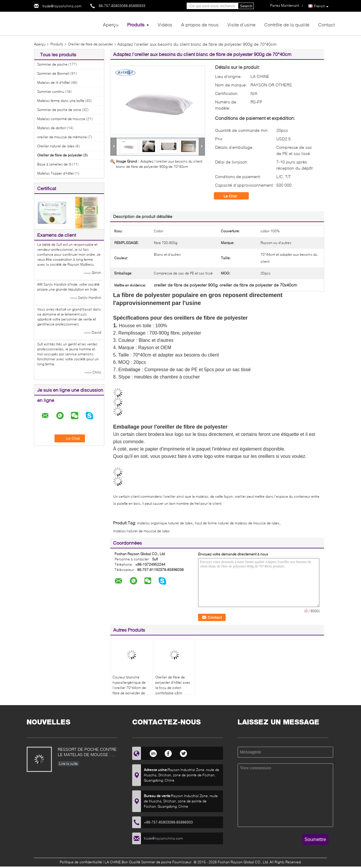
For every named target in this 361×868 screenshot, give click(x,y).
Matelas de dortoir (52, 128)
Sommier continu (51, 92)
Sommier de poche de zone (59, 110)
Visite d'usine (241, 24)
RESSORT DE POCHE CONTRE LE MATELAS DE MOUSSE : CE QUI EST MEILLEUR (87, 752)
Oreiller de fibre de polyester (91, 44)
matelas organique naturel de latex (165, 523)
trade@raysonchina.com (62, 6)
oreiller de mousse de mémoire (62, 137)
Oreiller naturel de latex (56, 146)
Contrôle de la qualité (287, 24)
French (321, 6)
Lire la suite (68, 764)
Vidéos (165, 24)
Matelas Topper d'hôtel (56, 173)
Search (246, 6)
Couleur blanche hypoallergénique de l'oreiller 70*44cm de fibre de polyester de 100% (129, 688)
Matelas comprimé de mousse (61, 119)
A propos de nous (200, 24)
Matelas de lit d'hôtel (54, 82)
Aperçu (111, 24)
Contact (326, 24)
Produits (136, 24)
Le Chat (234, 196)
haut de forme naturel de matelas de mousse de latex (237, 523)
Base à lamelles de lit (54, 164)
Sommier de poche (52, 64)
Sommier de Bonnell (53, 73)
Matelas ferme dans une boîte (61, 101)
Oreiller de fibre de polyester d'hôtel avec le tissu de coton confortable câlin (173, 685)
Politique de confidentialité (81, 862)
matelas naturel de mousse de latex (141, 531)
